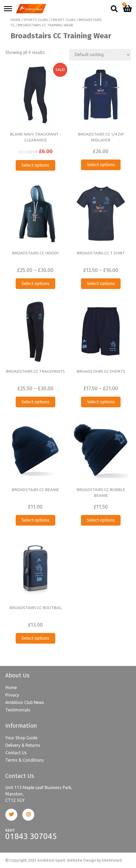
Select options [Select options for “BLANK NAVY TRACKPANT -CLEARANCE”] (35, 165)
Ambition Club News (25, 702)
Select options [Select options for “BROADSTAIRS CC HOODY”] (35, 284)
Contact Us (16, 753)
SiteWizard (112, 860)
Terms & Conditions (25, 760)
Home (16, 20)
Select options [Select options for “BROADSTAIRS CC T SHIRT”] (101, 284)
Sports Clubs (36, 20)
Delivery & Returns (23, 745)
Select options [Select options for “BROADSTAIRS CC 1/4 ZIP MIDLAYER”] (101, 165)
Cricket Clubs (63, 20)
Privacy (12, 695)
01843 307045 (31, 836)
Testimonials (18, 710)
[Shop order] (100, 55)
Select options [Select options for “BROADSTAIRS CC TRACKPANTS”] (35, 402)
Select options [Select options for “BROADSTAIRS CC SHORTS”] (101, 402)
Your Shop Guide (21, 738)
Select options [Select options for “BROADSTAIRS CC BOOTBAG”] (35, 638)
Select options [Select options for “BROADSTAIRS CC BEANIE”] (35, 520)
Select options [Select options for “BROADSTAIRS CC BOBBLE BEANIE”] (101, 520)
